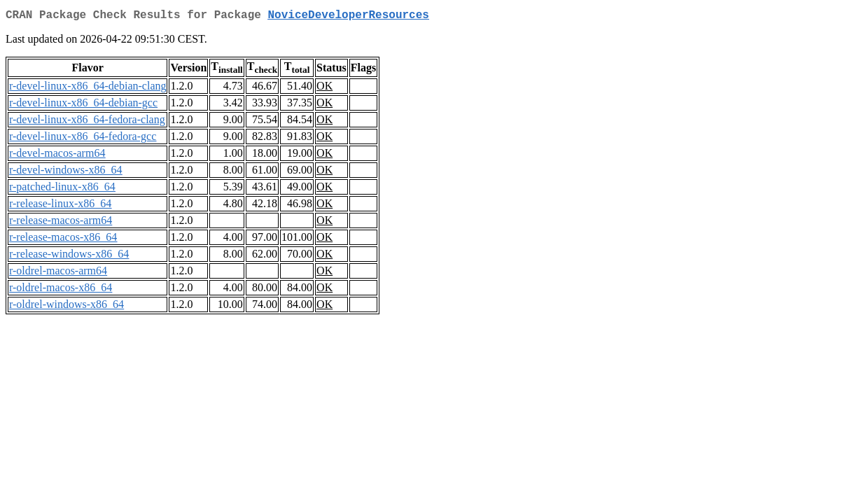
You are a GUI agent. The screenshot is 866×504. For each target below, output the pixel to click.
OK (324, 89)
